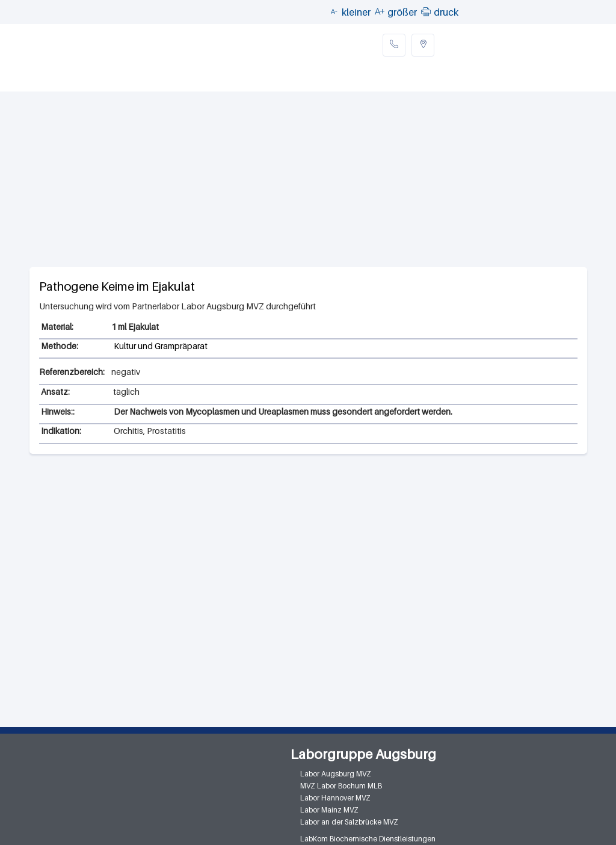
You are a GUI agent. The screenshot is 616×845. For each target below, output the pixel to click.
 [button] (426, 11)
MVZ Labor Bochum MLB (341, 786)
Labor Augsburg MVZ (336, 774)
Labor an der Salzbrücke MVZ (349, 822)
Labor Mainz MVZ (329, 810)
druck (446, 12)
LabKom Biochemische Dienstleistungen (368, 839)
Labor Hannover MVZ (335, 798)
